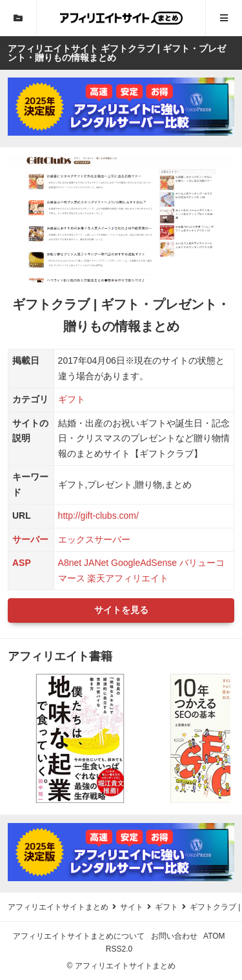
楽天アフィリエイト (128, 578)
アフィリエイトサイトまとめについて (79, 936)
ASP (22, 563)
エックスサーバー (94, 539)
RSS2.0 (119, 949)
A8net (70, 563)
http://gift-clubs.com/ (98, 516)
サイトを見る (121, 610)
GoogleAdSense (144, 563)
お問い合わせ (174, 936)
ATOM (214, 936)
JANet (96, 563)
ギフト (72, 399)
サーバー (30, 539)
